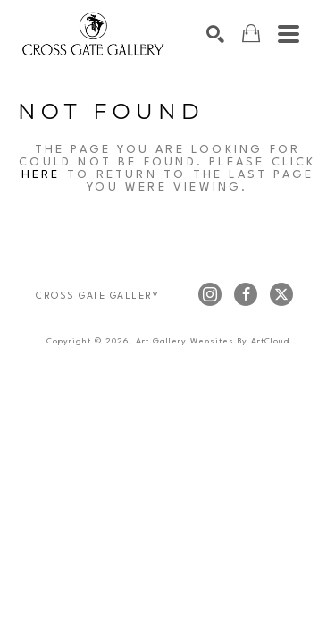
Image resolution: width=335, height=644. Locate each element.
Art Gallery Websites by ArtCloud (213, 341)
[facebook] (246, 294)
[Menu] (289, 34)
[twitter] (281, 294)
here (41, 175)
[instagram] (210, 294)
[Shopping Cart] (251, 34)
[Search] (215, 34)
